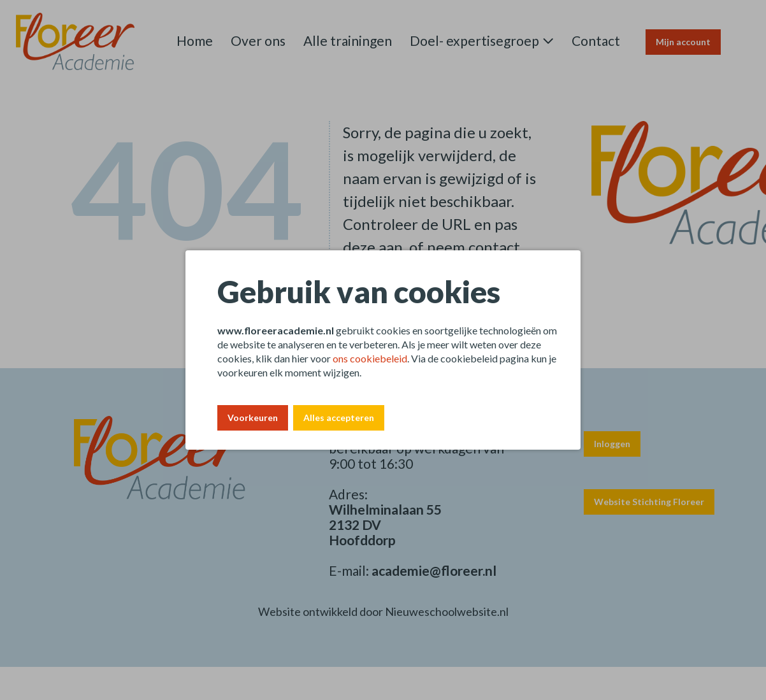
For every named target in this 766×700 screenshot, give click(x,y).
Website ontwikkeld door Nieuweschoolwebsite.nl (383, 611)
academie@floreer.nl (434, 570)
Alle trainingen (348, 40)
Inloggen (612, 444)
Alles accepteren (339, 418)
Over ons (258, 40)
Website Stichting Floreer (649, 502)
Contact (596, 40)
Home (195, 40)
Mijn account (683, 42)
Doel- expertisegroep (474, 40)
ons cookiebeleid (370, 358)
